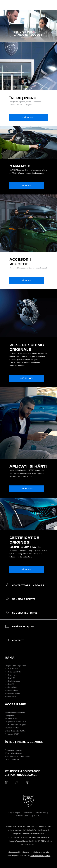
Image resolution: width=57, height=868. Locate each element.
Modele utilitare (11, 687)
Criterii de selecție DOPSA (15, 731)
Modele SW (10, 684)
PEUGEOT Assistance (13, 753)
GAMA (10, 658)
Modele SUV (10, 678)
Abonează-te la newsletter (15, 713)
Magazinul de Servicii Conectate (18, 756)
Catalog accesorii (12, 759)
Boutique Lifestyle (12, 728)
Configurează (10, 716)
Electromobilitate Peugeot (15, 725)
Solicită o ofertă (11, 719)
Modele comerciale (12, 693)
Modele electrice (11, 669)
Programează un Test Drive (15, 722)
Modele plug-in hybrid (14, 672)
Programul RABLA (12, 734)
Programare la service (13, 750)
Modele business (12, 690)
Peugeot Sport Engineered (15, 666)
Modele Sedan (11, 696)
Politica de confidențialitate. (41, 856)
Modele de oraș (11, 675)
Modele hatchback (12, 681)
